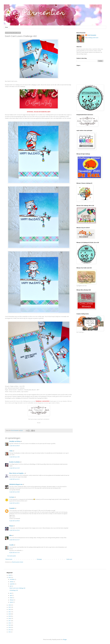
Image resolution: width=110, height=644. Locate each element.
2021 (10, 612)
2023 (10, 607)
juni (11, 593)
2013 (10, 630)
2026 (10, 575)
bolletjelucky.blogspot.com (16, 484)
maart (11, 598)
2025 (10, 577)
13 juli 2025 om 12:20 (14, 468)
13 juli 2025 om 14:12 (14, 479)
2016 (10, 623)
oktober (12, 582)
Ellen (11, 535)
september (12, 584)
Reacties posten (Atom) (18, 562)
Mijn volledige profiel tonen (92, 38)
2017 (10, 621)
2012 (10, 632)
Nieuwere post (9, 559)
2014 (10, 627)
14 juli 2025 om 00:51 (14, 503)
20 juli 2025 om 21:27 (14, 540)
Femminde (12, 508)
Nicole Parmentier (92, 35)
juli (11, 586)
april (11, 595)
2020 (10, 614)
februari (12, 600)
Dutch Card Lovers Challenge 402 (17, 588)
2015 (10, 625)
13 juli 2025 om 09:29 (14, 446)
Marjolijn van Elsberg (15, 441)
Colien (11, 451)
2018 (10, 618)
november (12, 579)
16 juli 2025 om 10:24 (14, 530)
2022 (10, 609)
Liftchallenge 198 (14, 590)
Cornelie (11, 545)
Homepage (39, 559)
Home (6, 27)
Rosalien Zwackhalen (15, 462)
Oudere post (69, 559)
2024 (10, 605)
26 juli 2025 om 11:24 (14, 553)
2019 (10, 616)
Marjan (11, 526)
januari (12, 602)
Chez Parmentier (34, 13)
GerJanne (12, 497)
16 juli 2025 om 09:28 (14, 521)
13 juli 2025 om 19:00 (14, 492)
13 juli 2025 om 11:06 (14, 457)
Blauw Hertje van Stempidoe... (17, 473)
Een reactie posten (12, 556)
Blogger (65, 639)
